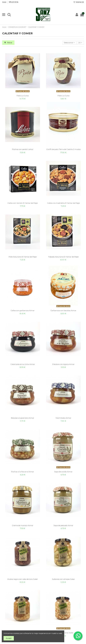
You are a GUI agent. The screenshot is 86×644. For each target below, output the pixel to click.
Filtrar (8, 43)
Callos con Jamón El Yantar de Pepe (23, 203)
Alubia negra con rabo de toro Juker (23, 579)
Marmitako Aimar (63, 418)
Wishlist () (79, 2)
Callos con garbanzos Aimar (23, 310)
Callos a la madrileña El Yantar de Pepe (63, 203)
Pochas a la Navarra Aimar (23, 472)
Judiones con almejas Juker (63, 579)
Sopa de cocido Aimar (63, 472)
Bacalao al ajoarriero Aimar (23, 418)
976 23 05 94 (14, 2)
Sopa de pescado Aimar (63, 525)
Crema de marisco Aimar (23, 525)
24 (80, 43)
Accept (9, 638)
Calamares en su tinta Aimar (23, 364)
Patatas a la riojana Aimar (63, 364)
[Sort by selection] (69, 43)
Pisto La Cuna (23, 96)
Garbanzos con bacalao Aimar (63, 310)
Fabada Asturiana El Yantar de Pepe (63, 257)
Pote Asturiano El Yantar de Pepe (23, 257)
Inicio (4, 2)
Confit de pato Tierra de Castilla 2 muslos (63, 149)
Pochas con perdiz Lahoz (23, 149)
